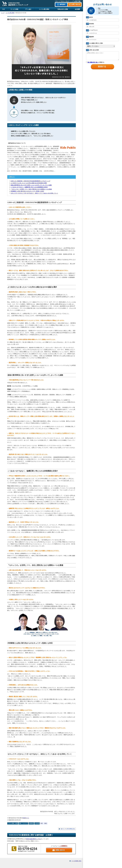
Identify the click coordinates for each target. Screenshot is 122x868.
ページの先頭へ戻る (76, 861)
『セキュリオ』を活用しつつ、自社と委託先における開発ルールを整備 (31, 189)
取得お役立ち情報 (63, 9)
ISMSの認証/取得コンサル (33, 839)
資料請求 (62, 4)
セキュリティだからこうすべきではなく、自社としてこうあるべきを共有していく (34, 193)
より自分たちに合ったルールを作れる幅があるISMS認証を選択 (29, 183)
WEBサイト (26, 818)
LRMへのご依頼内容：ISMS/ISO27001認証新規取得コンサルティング (30, 181)
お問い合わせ (76, 4)
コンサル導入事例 (44, 9)
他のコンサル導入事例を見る (68, 829)
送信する (102, 66)
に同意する (95, 62)
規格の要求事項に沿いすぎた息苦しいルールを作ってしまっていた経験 (31, 185)
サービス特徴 (14, 9)
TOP (4, 9)
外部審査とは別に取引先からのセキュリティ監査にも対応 (27, 191)
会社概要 (77, 9)
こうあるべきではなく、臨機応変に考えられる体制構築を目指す (29, 187)
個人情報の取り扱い (93, 62)
